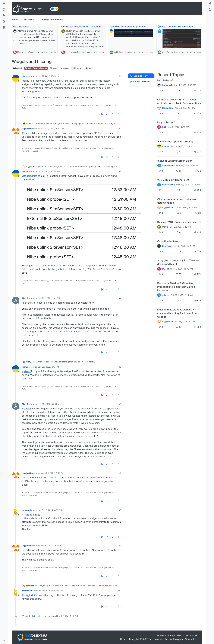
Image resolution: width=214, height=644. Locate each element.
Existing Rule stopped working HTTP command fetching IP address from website (178, 313)
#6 (120, 404)
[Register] (210, 10)
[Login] (210, 4)
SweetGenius (169, 165)
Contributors (190, 635)
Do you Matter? (166, 122)
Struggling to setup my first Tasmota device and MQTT (178, 262)
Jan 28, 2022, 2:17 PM (48, 367)
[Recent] (4, 10)
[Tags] (4, 16)
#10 (119, 591)
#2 (120, 129)
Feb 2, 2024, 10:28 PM (52, 591)
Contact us (191, 639)
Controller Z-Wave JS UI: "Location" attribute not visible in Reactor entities (104, 27)
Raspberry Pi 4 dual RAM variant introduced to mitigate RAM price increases (176, 287)
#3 (120, 171)
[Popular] (4, 22)
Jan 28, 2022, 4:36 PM (53, 473)
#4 (120, 298)
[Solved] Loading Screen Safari (175, 27)
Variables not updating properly (128, 27)
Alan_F (25, 298)
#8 (120, 510)
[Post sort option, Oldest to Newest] (141, 82)
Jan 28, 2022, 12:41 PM (49, 298)
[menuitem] (210, 4)
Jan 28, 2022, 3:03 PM (49, 404)
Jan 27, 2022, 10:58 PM (49, 171)
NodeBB (176, 635)
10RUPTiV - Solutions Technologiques (161, 639)
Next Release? (21, 27)
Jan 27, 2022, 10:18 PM (49, 76)
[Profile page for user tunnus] (16, 78)
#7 (120, 473)
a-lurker (166, 295)
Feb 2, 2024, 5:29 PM (52, 546)
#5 (120, 367)
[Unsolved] (4, 28)
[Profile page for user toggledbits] (16, 131)
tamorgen (167, 246)
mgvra (165, 227)
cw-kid (166, 269)
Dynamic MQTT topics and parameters (179, 222)
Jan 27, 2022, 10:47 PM (53, 129)
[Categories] (4, 4)
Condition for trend (168, 241)
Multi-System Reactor (26, 52)
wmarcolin (27, 510)
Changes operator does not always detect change (177, 201)
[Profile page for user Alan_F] (16, 300)
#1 (120, 76)
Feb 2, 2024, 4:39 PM (52, 510)
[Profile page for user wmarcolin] (16, 512)
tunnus (25, 76)
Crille (164, 127)
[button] (4, 640)
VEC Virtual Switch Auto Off (173, 180)
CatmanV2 (167, 85)
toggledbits (27, 129)
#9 (120, 546)
